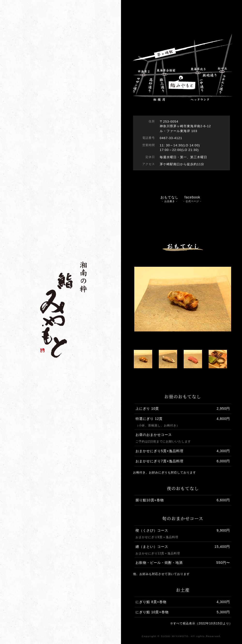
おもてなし (170, 199)
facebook (192, 199)
